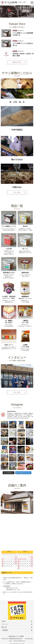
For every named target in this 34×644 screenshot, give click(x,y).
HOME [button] (4, 621)
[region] (17, 11)
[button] (17, 11)
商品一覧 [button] (4, 627)
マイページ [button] (5, 624)
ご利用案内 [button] (5, 630)
